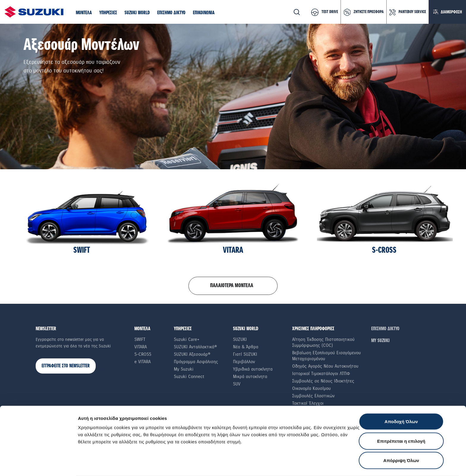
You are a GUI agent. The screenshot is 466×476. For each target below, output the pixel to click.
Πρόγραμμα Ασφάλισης (196, 362)
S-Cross (143, 354)
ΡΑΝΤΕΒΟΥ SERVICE (412, 12)
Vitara (141, 347)
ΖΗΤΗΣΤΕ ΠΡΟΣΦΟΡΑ (369, 12)
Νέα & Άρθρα (246, 347)
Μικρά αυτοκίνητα (250, 377)
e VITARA (143, 362)
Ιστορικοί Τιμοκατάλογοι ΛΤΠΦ (321, 374)
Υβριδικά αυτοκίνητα (253, 369)
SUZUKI (240, 339)
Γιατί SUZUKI (245, 354)
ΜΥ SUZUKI (380, 341)
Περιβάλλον (244, 362)
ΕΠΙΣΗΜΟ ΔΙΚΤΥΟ (385, 329)
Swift (140, 339)
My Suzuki (184, 369)
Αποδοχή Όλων (401, 398)
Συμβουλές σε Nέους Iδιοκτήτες (323, 381)
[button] (84, 13)
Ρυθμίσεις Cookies (347, 464)
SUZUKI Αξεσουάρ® (192, 354)
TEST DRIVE (330, 12)
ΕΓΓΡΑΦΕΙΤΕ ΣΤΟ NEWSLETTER (66, 366)
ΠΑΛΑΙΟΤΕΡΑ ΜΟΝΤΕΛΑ (232, 286)
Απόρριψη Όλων (401, 437)
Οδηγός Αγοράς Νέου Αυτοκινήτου (325, 366)
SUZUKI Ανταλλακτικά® (195, 347)
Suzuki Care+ (187, 339)
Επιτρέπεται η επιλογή (401, 418)
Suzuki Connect (189, 377)
